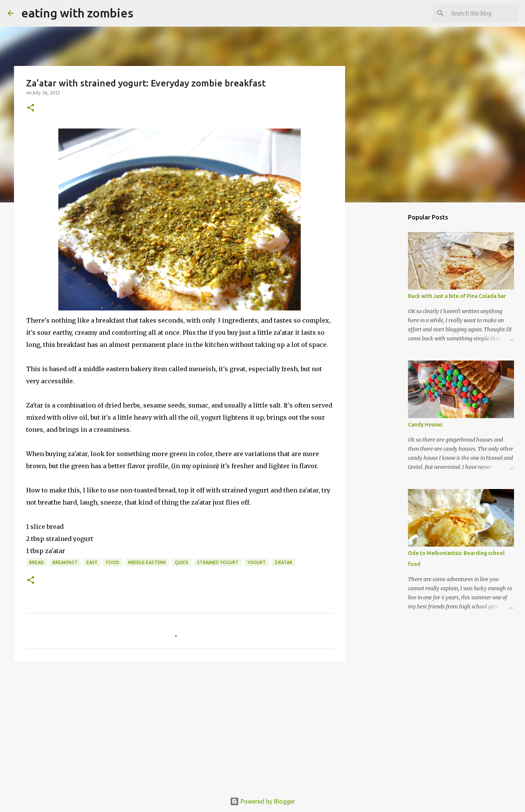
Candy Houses (425, 425)
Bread (37, 562)
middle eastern (147, 562)
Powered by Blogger (262, 801)
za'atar (284, 562)
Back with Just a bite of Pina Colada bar (457, 296)
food (113, 562)
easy (92, 562)
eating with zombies (77, 13)
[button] (31, 108)
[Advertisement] (180, 726)
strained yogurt (218, 562)
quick (181, 562)
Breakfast (65, 562)
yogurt (257, 562)
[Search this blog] (479, 13)
